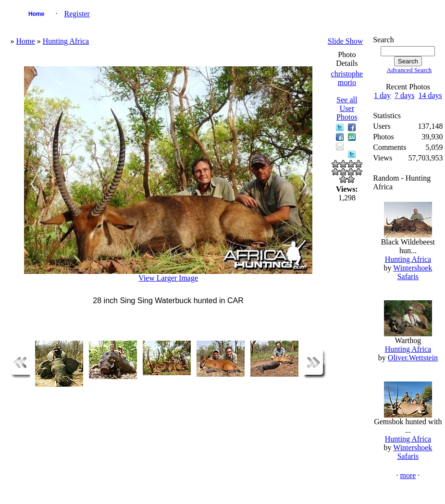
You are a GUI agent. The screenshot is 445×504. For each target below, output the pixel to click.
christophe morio (347, 78)
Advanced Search (409, 70)
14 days (430, 95)
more (408, 475)
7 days (404, 95)
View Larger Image (168, 278)
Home (36, 14)
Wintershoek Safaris (413, 272)
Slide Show (345, 41)
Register (77, 14)
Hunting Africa (66, 41)
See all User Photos (347, 108)
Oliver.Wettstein (413, 358)
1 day (382, 95)
